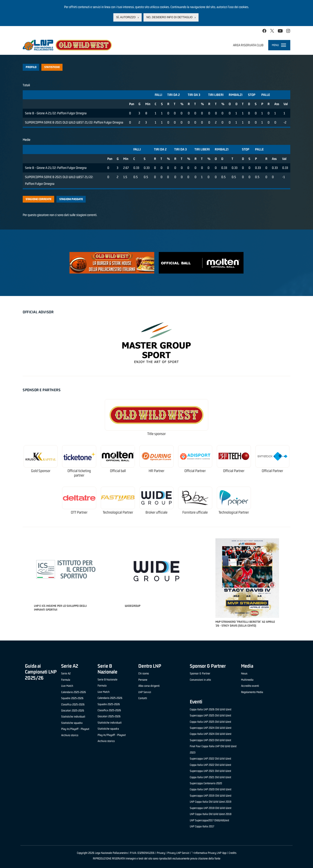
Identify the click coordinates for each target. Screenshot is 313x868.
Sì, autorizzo (126, 17)
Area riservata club (248, 45)
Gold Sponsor (41, 471)
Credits (233, 853)
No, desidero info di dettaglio (169, 17)
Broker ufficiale (156, 512)
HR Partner (156, 471)
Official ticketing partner (79, 473)
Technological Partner (118, 512)
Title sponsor (156, 434)
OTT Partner (79, 512)
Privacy (161, 853)
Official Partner (195, 471)
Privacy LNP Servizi (178, 853)
